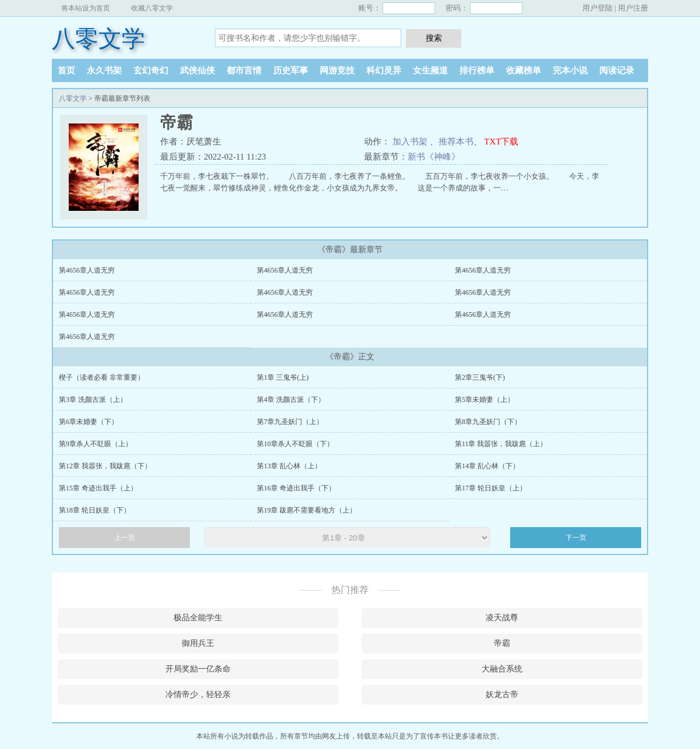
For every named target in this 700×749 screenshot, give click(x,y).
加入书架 (410, 142)
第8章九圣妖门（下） (488, 422)
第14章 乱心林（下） (487, 466)
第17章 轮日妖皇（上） (491, 488)
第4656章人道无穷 (87, 270)
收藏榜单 (524, 70)
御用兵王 (198, 643)
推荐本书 (456, 142)
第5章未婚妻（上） (485, 400)
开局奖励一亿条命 (198, 669)
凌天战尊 (502, 618)
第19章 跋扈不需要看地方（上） (307, 510)
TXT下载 (501, 142)
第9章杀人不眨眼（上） (96, 444)
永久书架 (104, 70)
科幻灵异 (384, 70)
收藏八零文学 (152, 8)
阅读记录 (617, 70)
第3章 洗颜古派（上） (93, 400)
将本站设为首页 (86, 8)
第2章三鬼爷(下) (480, 377)
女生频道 (430, 70)
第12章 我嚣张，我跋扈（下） (105, 466)
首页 (66, 70)
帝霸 (502, 643)
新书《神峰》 (434, 157)
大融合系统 (502, 669)
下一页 (576, 538)
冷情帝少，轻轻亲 (198, 695)
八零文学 (98, 39)
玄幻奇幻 (151, 70)
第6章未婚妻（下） (89, 422)
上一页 (125, 538)
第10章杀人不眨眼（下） (295, 444)
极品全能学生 (198, 618)
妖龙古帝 (502, 695)
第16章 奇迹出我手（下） (296, 488)
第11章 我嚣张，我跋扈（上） (501, 444)
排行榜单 (477, 70)
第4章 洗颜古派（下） (291, 400)
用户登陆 (598, 8)
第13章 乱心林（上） (289, 466)
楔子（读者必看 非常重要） (102, 377)
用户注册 (633, 8)
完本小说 (570, 70)
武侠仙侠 (197, 70)
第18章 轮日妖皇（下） (95, 510)
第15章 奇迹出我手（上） (98, 488)
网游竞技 (337, 70)
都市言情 (244, 70)
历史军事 (291, 70)
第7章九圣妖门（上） (290, 422)
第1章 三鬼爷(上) (283, 377)
